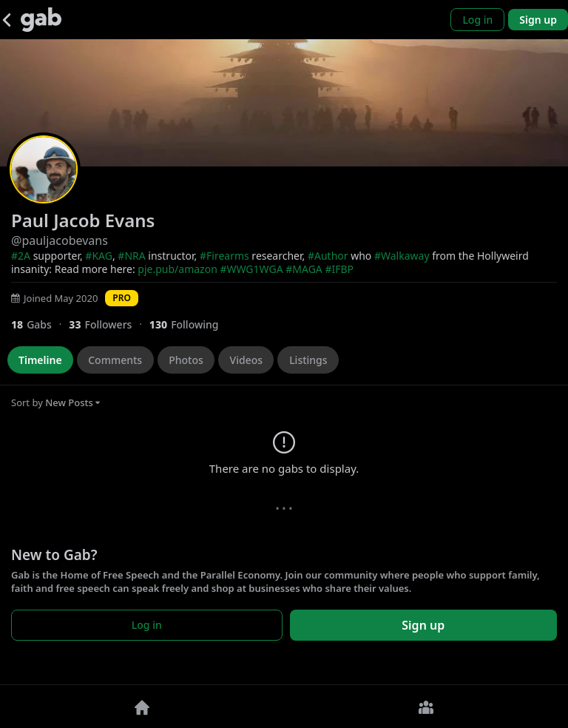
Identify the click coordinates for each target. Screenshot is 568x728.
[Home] (142, 707)
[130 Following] (190, 324)
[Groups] (426, 707)
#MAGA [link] (304, 269)
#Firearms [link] (224, 256)
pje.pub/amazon (177, 269)
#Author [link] (328, 256)
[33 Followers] (109, 324)
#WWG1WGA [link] (251, 269)
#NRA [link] (131, 256)
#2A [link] (21, 256)
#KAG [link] (99, 256)
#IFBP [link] (339, 269)
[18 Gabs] (40, 324)
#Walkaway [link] (402, 256)
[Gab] (41, 20)
